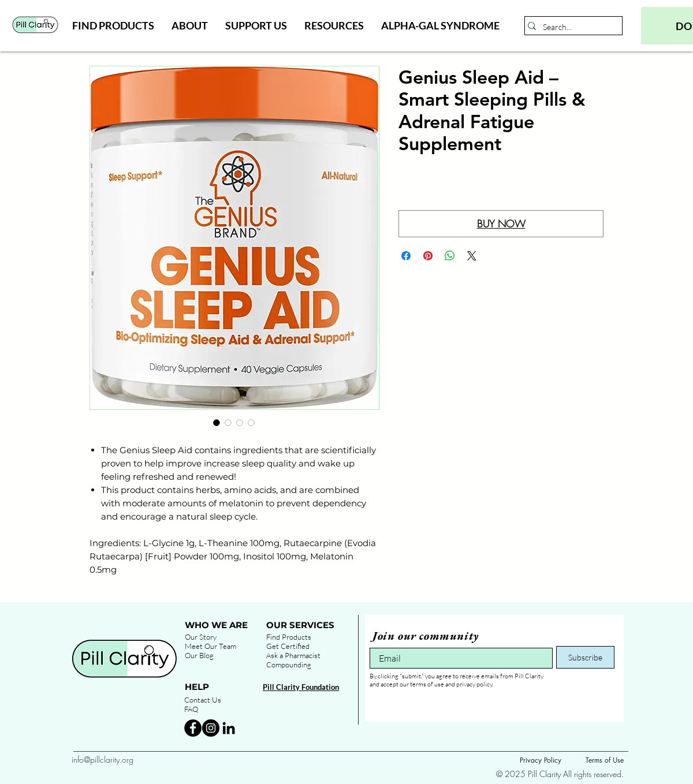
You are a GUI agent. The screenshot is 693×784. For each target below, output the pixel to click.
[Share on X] (472, 256)
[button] (113, 25)
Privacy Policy (541, 760)
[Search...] (570, 27)
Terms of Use (605, 760)
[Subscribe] (585, 657)
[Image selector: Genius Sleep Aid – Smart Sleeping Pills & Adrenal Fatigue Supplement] (217, 423)
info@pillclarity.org (103, 759)
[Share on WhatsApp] (450, 256)
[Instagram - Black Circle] (211, 728)
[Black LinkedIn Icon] (229, 728)
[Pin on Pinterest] (428, 256)
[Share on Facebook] (406, 256)
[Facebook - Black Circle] (193, 728)
